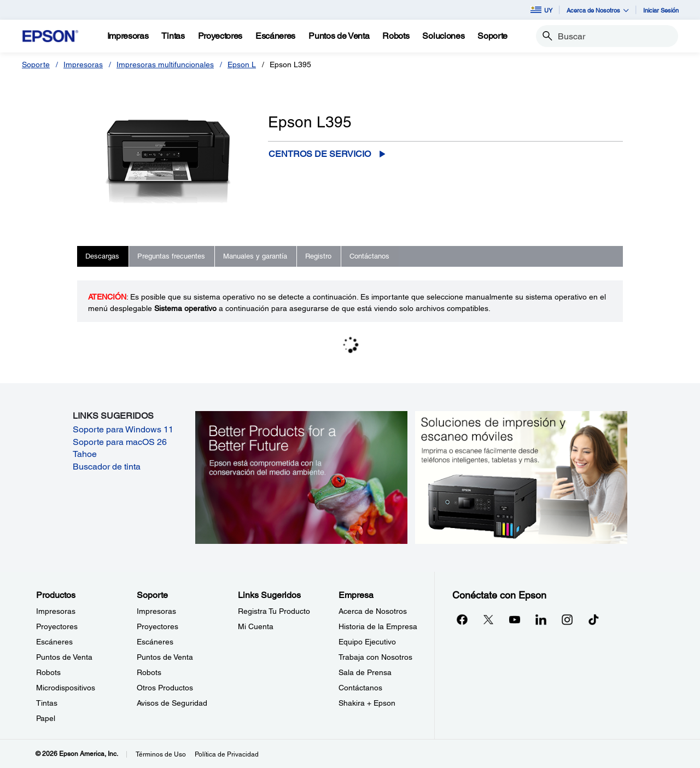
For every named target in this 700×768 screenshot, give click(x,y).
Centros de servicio (320, 154)
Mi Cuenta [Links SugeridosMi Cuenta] (256, 626)
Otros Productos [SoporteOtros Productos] (165, 688)
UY (541, 10)
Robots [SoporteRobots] (149, 672)
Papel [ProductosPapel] (46, 718)
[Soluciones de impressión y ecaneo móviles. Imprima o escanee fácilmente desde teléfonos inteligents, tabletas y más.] (521, 477)
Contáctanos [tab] (369, 256)
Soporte (36, 65)
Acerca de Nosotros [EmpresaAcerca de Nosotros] (373, 611)
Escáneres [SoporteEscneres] (155, 642)
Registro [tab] (318, 256)
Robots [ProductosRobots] (48, 672)
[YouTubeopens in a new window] (515, 619)
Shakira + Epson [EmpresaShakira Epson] (367, 703)
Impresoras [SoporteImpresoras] (156, 611)
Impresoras (83, 65)
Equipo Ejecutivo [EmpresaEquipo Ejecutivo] (367, 642)
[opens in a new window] (593, 619)
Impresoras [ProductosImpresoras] (56, 611)
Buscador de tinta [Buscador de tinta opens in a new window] (107, 467)
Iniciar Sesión (661, 10)
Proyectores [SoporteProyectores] (157, 626)
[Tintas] (173, 36)
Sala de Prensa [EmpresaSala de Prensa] (365, 672)
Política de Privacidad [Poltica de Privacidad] (227, 754)
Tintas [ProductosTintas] (47, 703)
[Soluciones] (443, 36)
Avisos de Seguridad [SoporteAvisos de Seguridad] (172, 703)
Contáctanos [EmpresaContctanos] (360, 688)
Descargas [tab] (102, 256)
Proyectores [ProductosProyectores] (57, 626)
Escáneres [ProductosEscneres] (54, 642)
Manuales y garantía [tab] (255, 256)
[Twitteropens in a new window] (488, 619)
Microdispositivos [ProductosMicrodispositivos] (66, 688)
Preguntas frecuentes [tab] (171, 256)
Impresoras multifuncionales (165, 65)
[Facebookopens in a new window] (462, 619)
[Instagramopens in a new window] (567, 619)
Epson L (242, 65)
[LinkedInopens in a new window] (541, 619)
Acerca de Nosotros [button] (598, 10)
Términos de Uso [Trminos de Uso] (161, 754)
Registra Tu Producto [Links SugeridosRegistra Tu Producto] (274, 611)
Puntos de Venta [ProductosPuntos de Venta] (64, 657)
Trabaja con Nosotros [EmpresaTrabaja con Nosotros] (375, 657)
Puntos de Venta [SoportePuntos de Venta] (165, 657)
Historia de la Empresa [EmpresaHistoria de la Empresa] (378, 626)
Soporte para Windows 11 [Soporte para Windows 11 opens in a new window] (123, 429)
